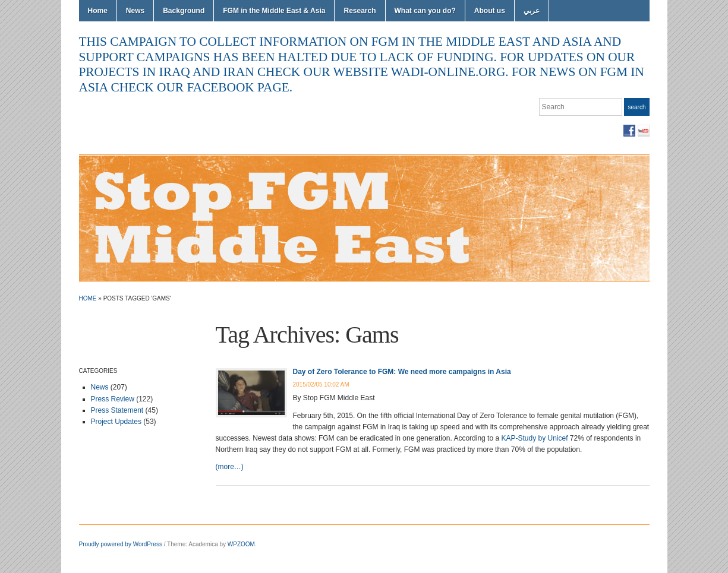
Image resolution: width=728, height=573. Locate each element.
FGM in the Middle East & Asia (274, 11)
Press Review (113, 399)
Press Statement (117, 410)
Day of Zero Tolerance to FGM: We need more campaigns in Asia (402, 372)
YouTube (644, 131)
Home (98, 11)
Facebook (629, 131)
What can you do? (425, 11)
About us (490, 11)
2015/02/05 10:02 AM (321, 384)
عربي (532, 11)
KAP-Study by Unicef (534, 438)
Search (636, 107)
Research (360, 11)
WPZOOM (241, 544)
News (135, 11)
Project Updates (116, 422)
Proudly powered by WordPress (121, 544)
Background (184, 11)
